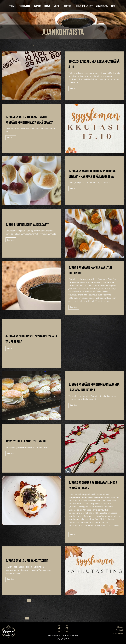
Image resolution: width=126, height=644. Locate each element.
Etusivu (12, 6)
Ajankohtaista (102, 6)
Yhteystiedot (118, 633)
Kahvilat (37, 6)
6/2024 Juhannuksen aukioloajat (27, 224)
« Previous (10, 601)
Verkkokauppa (24, 6)
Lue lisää (74, 88)
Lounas (47, 6)
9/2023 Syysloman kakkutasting (27, 561)
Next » (47, 601)
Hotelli (114, 6)
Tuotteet (68, 6)
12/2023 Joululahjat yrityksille (27, 441)
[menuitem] (12, 6)
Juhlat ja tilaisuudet (84, 6)
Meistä (56, 6)
